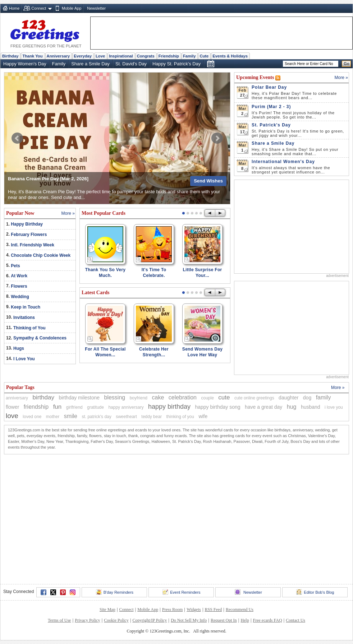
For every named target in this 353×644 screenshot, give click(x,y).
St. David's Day (131, 64)
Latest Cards (95, 293)
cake (158, 397)
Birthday (10, 56)
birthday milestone (79, 398)
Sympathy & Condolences (40, 338)
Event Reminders (181, 592)
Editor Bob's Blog (315, 592)
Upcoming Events (256, 77)
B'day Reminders (115, 592)
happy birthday (169, 407)
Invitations (24, 318)
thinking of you (180, 417)
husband (311, 407)
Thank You (32, 56)
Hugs (19, 348)
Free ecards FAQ (267, 620)
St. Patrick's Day (271, 125)
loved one (32, 417)
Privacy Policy (87, 620)
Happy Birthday (27, 224)
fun (58, 407)
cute (224, 397)
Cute (204, 56)
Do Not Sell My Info (189, 620)
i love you (334, 407)
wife (203, 416)
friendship (36, 407)
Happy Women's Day (25, 64)
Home (14, 8)
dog (307, 398)
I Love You (24, 359)
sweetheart (126, 417)
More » (68, 213)
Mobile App (72, 8)
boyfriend (139, 398)
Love (100, 56)
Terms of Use (59, 620)
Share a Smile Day (90, 64)
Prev (17, 138)
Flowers (19, 286)
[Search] (311, 64)
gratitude (95, 407)
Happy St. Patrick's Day (176, 64)
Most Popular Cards (104, 213)
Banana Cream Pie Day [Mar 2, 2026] (48, 179)
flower (12, 407)
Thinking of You (29, 328)
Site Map (107, 610)
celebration (183, 397)
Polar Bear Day (269, 87)
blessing (115, 397)
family (324, 397)
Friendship (169, 56)
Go (347, 64)
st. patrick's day (96, 417)
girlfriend (74, 407)
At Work (19, 276)
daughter (288, 398)
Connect (39, 8)
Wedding (20, 297)
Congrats (146, 56)
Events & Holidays (230, 56)
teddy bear (152, 417)
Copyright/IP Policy (150, 620)
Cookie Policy (116, 620)
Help (245, 620)
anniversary (17, 398)
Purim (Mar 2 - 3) (271, 107)
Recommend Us (240, 610)
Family (189, 56)
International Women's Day (283, 162)
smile (71, 416)
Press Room (173, 610)
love (12, 416)
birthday (43, 397)
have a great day (263, 407)
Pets (15, 266)
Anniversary (58, 56)
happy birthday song (217, 407)
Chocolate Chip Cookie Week (41, 255)
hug (292, 407)
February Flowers (29, 235)
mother (53, 417)
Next (217, 138)
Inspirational (121, 56)
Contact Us (295, 620)
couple (207, 398)
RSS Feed (213, 610)
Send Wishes (208, 181)
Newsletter (96, 8)
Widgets (194, 610)
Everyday (83, 56)
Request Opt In (224, 620)
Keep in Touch (26, 307)
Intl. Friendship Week (32, 245)
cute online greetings (254, 398)
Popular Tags (20, 387)
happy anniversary (126, 407)
